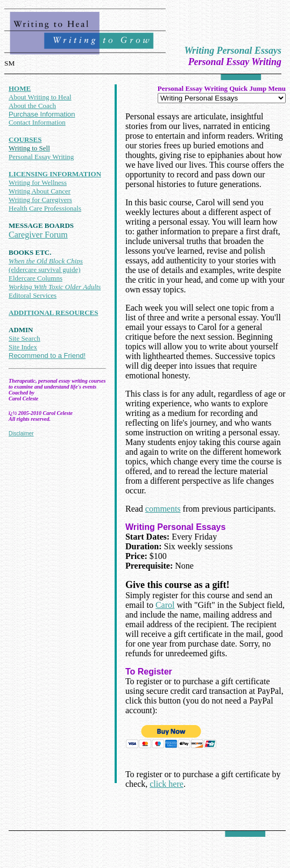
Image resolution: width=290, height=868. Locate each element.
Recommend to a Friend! (47, 356)
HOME (20, 88)
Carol (165, 605)
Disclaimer (21, 433)
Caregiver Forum (38, 235)
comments (163, 509)
